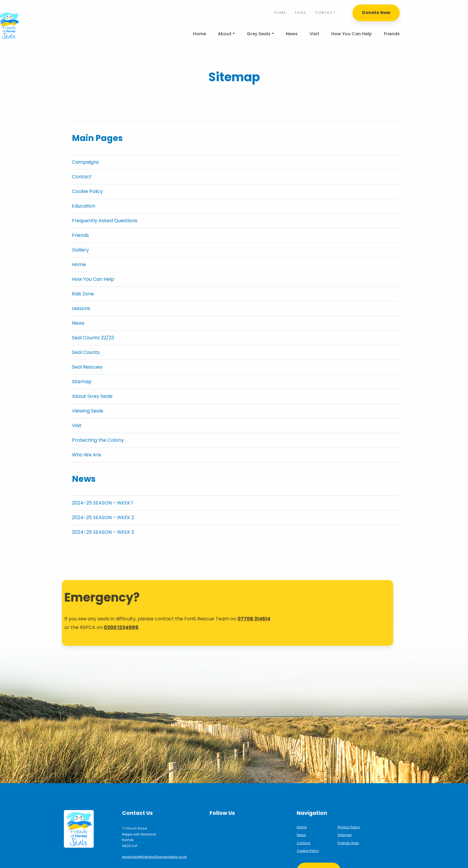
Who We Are (87, 455)
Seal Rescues (87, 367)
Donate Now (376, 13)
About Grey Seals (92, 396)
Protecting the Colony (98, 440)
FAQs (301, 13)
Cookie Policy (87, 191)
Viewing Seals (88, 411)
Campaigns (85, 162)
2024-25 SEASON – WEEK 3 (103, 532)
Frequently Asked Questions (105, 221)
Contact (325, 13)
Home (280, 13)
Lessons (81, 308)
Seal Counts (86, 352)
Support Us (319, 853)
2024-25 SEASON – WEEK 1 (102, 503)
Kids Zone (83, 294)
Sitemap (82, 382)
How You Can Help (352, 34)
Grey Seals (259, 34)
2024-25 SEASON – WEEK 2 (103, 517)
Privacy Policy (349, 809)
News (292, 34)
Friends (392, 34)
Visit (314, 34)
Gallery (80, 250)
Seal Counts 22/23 (93, 338)
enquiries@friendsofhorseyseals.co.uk (154, 839)
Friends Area (348, 825)
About (225, 34)
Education (84, 206)
